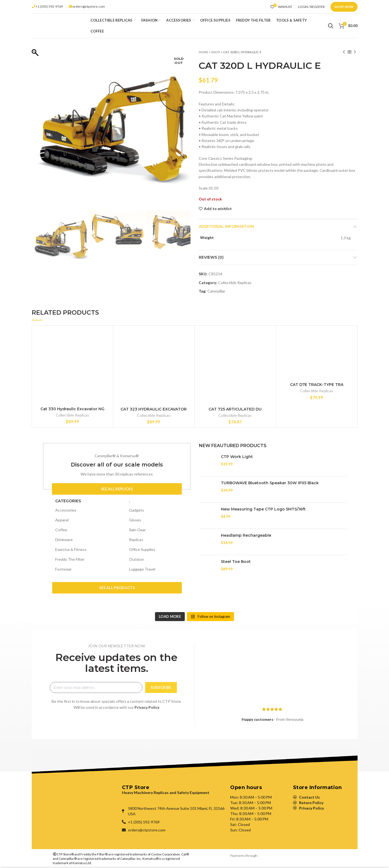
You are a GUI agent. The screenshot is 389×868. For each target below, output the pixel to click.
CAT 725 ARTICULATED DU (235, 409)
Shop (216, 52)
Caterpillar (216, 291)
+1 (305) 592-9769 (49, 6)
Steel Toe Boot (236, 562)
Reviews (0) (211, 257)
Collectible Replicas (235, 283)
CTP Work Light (237, 457)
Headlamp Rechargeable (246, 535)
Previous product (344, 52)
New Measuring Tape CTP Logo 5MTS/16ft (263, 509)
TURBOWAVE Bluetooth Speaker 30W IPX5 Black (270, 483)
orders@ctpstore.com (89, 6)
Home (204, 52)
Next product (355, 52)
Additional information (226, 226)
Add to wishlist (218, 209)
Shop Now (344, 7)
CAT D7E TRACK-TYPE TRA (317, 385)
